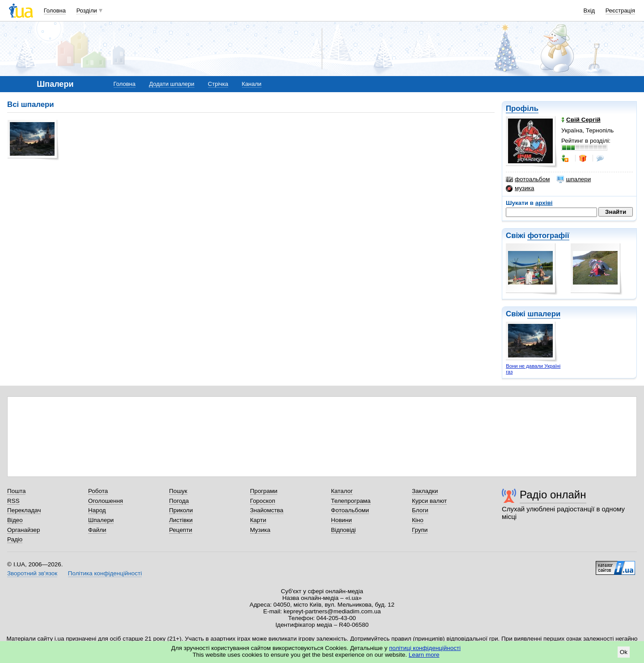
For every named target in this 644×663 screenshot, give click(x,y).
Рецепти (181, 530)
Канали (252, 84)
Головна (55, 11)
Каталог (342, 491)
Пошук (178, 491)
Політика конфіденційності (105, 573)
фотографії (548, 236)
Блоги (420, 510)
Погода (179, 501)
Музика (260, 530)
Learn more (424, 655)
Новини (341, 520)
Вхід (589, 11)
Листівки (181, 520)
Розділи (87, 11)
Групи (420, 530)
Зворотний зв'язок (32, 573)
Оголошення (106, 501)
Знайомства (267, 510)
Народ (97, 510)
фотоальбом (528, 179)
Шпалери (101, 520)
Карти (258, 520)
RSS (13, 501)
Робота (98, 491)
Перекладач (24, 510)
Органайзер (23, 530)
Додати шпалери (172, 84)
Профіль (522, 108)
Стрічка (218, 84)
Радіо (15, 539)
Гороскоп (263, 501)
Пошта (16, 491)
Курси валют (429, 501)
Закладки (425, 491)
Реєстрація (620, 11)
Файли (97, 530)
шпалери (574, 179)
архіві (544, 203)
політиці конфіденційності (425, 648)
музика (520, 188)
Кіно (418, 520)
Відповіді (343, 530)
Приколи (181, 510)
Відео (15, 520)
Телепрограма (351, 501)
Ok (624, 652)
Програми (264, 491)
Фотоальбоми (350, 510)
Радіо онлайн (553, 495)
